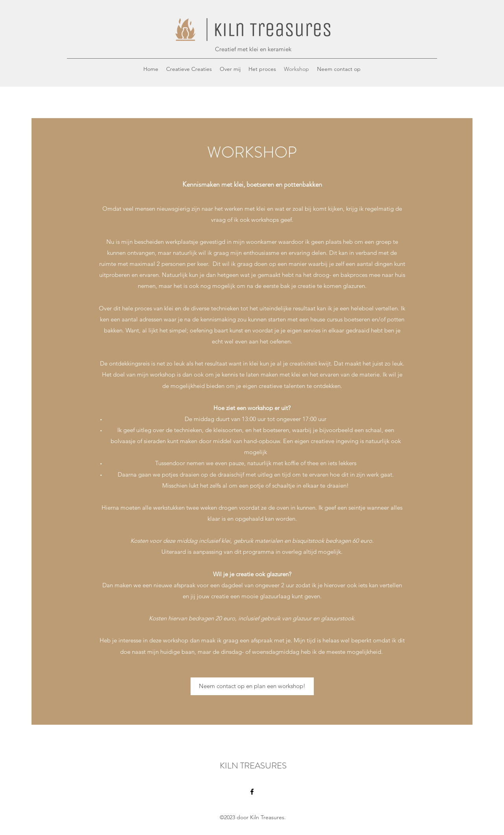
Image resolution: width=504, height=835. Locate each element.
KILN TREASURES (253, 765)
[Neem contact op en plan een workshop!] (252, 686)
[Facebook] (252, 792)
